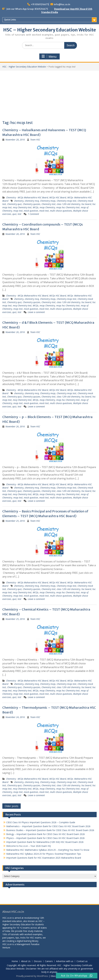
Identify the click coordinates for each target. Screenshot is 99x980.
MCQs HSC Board (58, 197)
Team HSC (35, 140)
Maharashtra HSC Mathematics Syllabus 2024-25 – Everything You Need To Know (48, 850)
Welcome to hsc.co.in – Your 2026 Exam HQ (29, 846)
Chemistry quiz (14, 204)
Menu (49, 56)
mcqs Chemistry (47, 207)
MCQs (36, 207)
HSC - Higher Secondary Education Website (24, 67)
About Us (26, 961)
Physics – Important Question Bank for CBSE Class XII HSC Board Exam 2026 (45, 838)
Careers (49, 961)
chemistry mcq (32, 201)
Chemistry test (48, 204)
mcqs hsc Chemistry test (68, 207)
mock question (31, 211)
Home (15, 961)
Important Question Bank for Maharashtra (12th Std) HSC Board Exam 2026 (45, 842)
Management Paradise (28, 944)
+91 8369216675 (40, 4)
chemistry (19, 201)
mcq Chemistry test (22, 207)
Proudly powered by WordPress (32, 976)
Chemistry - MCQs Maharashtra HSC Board (27, 197)
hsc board (86, 204)
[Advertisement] (49, 94)
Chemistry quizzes (32, 204)
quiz (14, 214)
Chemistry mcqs (48, 201)
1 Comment (33, 214)
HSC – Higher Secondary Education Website (50, 30)
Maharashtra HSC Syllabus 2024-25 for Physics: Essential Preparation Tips (44, 854)
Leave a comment (36, 312)
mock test (44, 211)
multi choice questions (61, 211)
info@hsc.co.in (62, 4)
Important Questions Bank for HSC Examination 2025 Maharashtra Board (44, 858)
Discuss (38, 961)
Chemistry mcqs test (66, 201)
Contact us (82, 961)
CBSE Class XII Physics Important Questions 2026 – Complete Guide (41, 822)
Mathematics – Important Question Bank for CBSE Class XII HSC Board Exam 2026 (48, 826)
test (20, 214)
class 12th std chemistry (68, 204)
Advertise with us (65, 961)
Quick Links (10, 20)
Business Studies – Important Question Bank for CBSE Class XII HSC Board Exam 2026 (50, 830)
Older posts (12, 806)
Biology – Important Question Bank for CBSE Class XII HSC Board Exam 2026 (46, 834)
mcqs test (18, 211)
